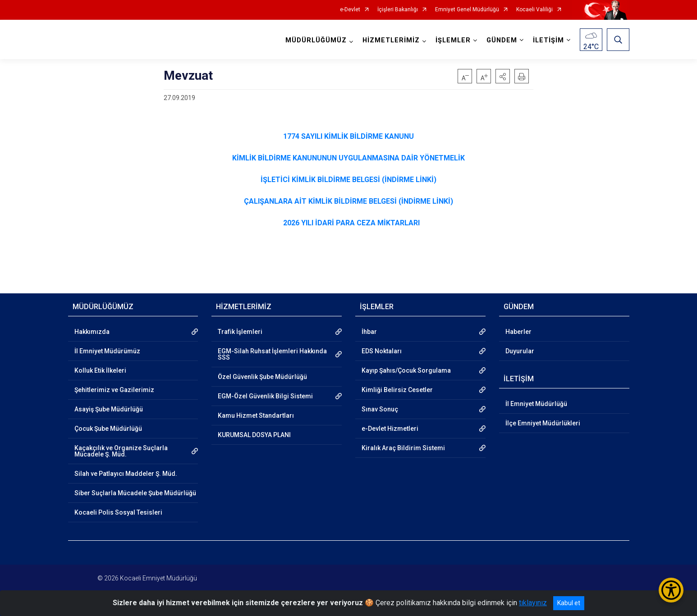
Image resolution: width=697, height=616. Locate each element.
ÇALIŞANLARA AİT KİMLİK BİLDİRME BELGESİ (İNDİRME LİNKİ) (348, 201)
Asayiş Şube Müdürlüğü (109, 409)
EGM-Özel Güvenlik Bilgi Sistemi (265, 396)
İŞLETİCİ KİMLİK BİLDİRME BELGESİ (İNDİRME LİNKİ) (348, 180)
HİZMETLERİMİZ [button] (391, 40)
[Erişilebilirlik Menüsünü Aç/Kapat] (671, 590)
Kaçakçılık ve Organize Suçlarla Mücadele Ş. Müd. (121, 451)
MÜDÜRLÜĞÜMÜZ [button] (316, 40)
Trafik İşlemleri (240, 332)
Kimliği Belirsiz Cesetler (397, 390)
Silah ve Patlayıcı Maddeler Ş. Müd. (126, 474)
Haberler (518, 332)
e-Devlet (350, 10)
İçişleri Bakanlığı (398, 10)
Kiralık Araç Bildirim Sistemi (403, 448)
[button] (503, 76)
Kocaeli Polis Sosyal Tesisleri (118, 512)
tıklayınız (533, 603)
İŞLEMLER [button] (453, 40)
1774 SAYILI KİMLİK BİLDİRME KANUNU (348, 136)
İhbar (369, 332)
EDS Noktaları (382, 351)
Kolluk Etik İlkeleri (100, 370)
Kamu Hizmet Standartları (256, 415)
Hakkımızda (92, 332)
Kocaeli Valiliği (534, 10)
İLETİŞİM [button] (548, 40)
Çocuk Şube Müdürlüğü (108, 429)
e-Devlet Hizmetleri (390, 429)
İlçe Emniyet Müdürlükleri (543, 423)
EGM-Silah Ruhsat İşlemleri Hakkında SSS (272, 354)
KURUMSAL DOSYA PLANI (254, 435)
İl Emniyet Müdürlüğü (536, 404)
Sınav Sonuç (380, 409)
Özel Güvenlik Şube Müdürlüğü (262, 377)
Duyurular (520, 351)
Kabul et (569, 603)
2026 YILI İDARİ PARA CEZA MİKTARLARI (351, 223)
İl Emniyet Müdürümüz (107, 351)
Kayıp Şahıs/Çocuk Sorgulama (406, 370)
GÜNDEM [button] (502, 40)
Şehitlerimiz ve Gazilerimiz (114, 390)
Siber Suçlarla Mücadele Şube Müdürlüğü (135, 493)
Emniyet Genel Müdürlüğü (467, 10)
